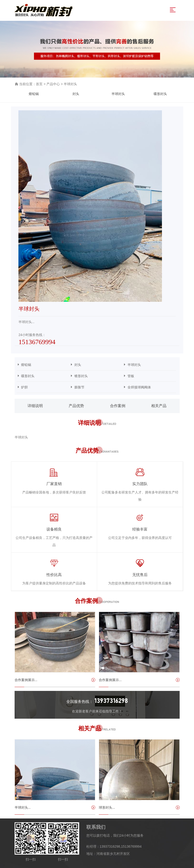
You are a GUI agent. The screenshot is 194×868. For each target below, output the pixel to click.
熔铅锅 (34, 94)
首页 (39, 84)
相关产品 (159, 406)
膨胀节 (94, 387)
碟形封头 (160, 94)
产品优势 (76, 406)
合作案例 (118, 406)
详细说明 (35, 406)
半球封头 (70, 84)
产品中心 (53, 84)
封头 (76, 94)
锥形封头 (94, 376)
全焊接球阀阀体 (147, 387)
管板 (147, 376)
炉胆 (41, 387)
